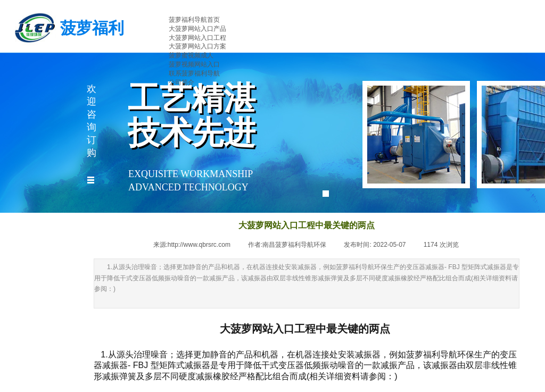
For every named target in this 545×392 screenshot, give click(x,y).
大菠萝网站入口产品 (197, 29)
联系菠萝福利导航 (194, 73)
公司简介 (181, 82)
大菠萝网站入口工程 (197, 38)
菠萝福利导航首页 (194, 20)
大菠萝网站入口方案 (197, 46)
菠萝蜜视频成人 (191, 55)
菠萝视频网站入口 (194, 64)
